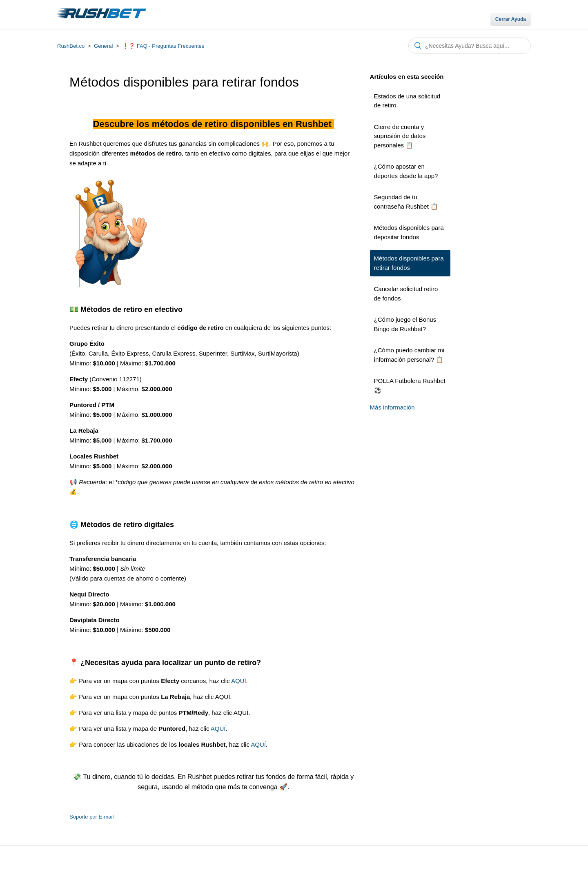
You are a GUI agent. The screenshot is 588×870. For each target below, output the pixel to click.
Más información (392, 407)
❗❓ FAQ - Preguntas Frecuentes (163, 46)
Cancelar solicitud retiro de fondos (406, 294)
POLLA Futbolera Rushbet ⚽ (410, 385)
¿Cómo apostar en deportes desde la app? (406, 171)
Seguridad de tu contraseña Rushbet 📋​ (406, 202)
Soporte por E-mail (91, 817)
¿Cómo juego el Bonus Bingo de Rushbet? (405, 324)
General (103, 46)
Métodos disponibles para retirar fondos (409, 263)
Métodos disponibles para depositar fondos (409, 232)
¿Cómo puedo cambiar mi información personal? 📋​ (409, 355)
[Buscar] (470, 46)
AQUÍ (239, 681)
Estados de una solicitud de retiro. (407, 101)
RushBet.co (71, 46)
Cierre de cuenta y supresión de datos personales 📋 (400, 136)
